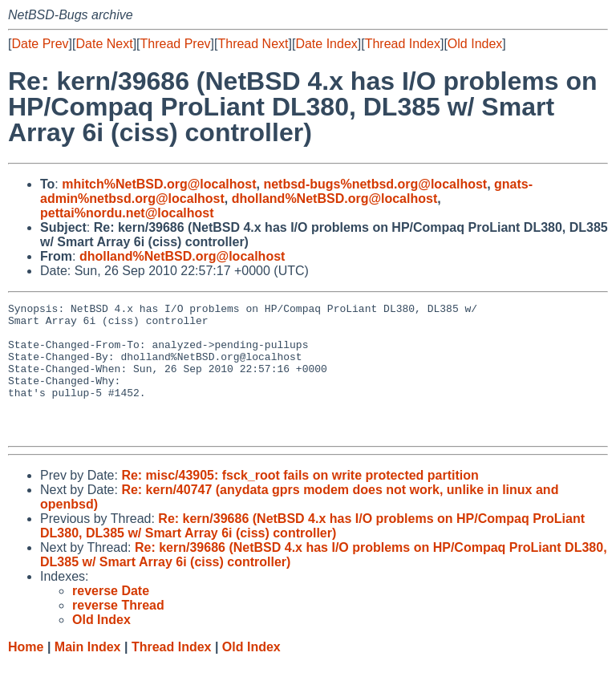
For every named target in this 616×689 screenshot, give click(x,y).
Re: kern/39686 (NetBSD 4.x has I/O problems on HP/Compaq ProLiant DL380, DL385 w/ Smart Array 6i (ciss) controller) (312, 552)
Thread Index (403, 44)
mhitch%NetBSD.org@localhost (159, 184)
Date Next (104, 44)
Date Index (326, 44)
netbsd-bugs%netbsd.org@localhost (375, 184)
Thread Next (253, 44)
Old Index (475, 44)
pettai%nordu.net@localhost (127, 213)
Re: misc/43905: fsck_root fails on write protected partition (300, 502)
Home (26, 673)
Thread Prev (176, 44)
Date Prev (40, 44)
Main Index (88, 673)
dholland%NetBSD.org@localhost (335, 199)
